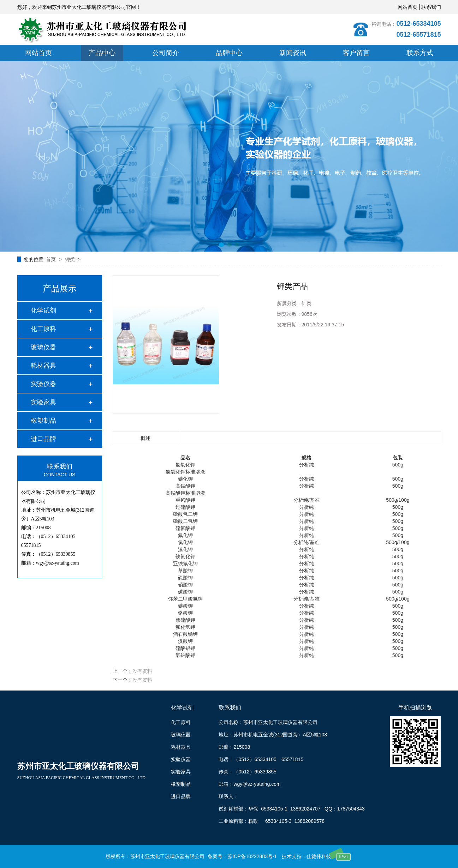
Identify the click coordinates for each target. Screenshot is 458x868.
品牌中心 (229, 53)
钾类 (71, 259)
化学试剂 (43, 311)
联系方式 (420, 53)
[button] (221, 245)
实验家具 (43, 402)
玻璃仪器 (43, 347)
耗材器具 (43, 366)
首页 (52, 259)
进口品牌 (43, 439)
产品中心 (102, 53)
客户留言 (356, 53)
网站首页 (408, 7)
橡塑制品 (43, 421)
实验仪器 (43, 384)
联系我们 (431, 7)
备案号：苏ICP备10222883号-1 (242, 856)
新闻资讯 (293, 53)
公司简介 (166, 53)
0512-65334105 (418, 24)
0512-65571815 (418, 35)
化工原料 (43, 329)
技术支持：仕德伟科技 (307, 856)
